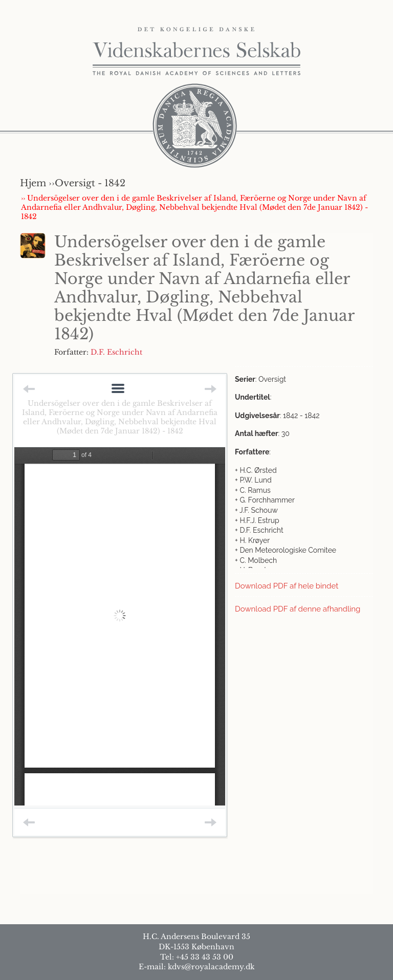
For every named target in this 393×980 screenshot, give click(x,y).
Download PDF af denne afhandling (298, 609)
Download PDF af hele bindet (287, 586)
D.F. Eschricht (116, 352)
